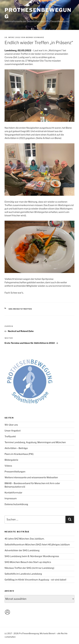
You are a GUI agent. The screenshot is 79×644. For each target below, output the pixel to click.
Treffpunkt (10, 436)
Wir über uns (11, 425)
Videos (8, 466)
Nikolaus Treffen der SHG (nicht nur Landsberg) (29, 568)
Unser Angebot (13, 431)
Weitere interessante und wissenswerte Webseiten (31, 477)
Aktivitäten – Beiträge (16, 448)
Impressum (11, 498)
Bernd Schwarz (35, 37)
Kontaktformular (13, 493)
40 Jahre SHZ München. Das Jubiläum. (24, 539)
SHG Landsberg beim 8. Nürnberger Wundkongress (32, 556)
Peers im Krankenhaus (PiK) (19, 454)
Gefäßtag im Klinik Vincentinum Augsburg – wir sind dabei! (35, 580)
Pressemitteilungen (15, 472)
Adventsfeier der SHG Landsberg (22, 550)
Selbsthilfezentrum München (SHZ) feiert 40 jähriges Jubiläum (37, 545)
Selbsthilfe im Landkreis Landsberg (23, 574)
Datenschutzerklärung (16, 504)
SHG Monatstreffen (20, 309)
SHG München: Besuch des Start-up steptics (28, 562)
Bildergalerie (11, 460)
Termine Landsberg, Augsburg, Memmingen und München (35, 442)
